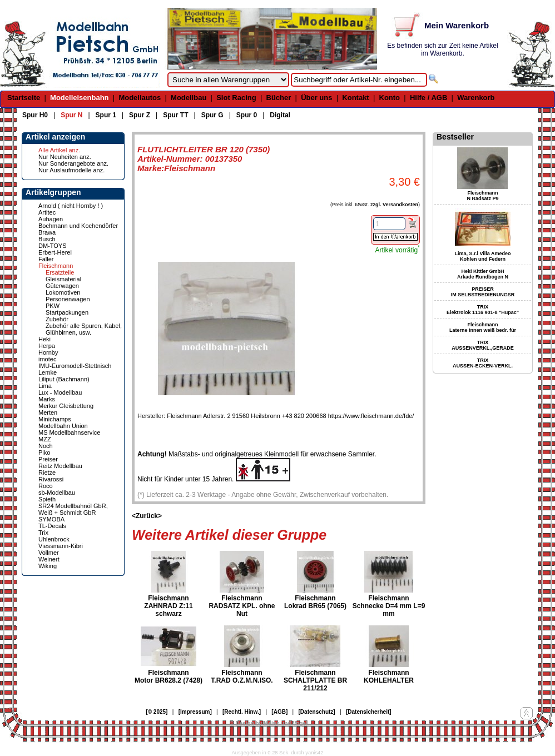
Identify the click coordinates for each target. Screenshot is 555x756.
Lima (45, 386)
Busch (47, 239)
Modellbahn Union (63, 426)
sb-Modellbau (57, 493)
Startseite (24, 98)
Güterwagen (62, 286)
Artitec (47, 212)
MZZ (45, 439)
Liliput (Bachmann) (64, 379)
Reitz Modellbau (60, 466)
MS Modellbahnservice (69, 432)
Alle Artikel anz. (59, 150)
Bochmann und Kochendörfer (78, 226)
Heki (44, 339)
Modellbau (189, 98)
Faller (46, 259)
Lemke (48, 372)
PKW (53, 306)
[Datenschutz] (317, 712)
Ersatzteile (60, 272)
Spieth (47, 499)
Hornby (48, 352)
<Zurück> (147, 516)
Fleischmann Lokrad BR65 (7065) (315, 602)
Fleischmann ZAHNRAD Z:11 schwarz (168, 606)
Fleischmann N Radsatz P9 (482, 196)
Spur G (212, 115)
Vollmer (49, 553)
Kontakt (355, 98)
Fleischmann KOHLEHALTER (389, 677)
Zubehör (57, 319)
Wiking (48, 566)
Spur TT (175, 115)
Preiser (48, 459)
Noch (46, 446)
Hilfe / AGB (428, 98)
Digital (280, 115)
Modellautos (140, 98)
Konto (390, 98)
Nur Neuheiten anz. (65, 157)
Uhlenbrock (54, 539)
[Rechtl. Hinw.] (242, 712)
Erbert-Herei (55, 252)
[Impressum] (195, 712)
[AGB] (279, 712)
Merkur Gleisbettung (66, 406)
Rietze (47, 472)
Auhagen (51, 219)
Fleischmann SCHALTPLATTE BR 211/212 (315, 680)
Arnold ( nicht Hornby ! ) (71, 206)
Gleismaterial (63, 279)
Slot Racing (236, 98)
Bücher (279, 98)
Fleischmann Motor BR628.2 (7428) (169, 677)
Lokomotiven (63, 292)
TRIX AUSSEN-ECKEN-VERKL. (483, 363)
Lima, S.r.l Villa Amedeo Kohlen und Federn (482, 256)
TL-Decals (52, 526)
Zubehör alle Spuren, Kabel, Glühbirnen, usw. (84, 329)
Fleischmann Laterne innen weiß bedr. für (483, 327)
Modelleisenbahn (79, 98)
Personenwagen (68, 299)
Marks (47, 399)
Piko (44, 452)
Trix (43, 533)
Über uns (316, 98)
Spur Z (140, 115)
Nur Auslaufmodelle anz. (71, 170)
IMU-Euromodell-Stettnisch (75, 366)
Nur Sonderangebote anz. (73, 163)
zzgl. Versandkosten (394, 205)
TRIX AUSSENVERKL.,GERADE (483, 345)
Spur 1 (106, 115)
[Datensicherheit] (369, 712)
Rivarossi (51, 479)
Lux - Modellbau (60, 392)
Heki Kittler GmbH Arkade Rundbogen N (483, 274)
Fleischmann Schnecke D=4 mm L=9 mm (389, 606)
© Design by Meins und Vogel (268, 723)
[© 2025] (157, 712)
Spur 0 (247, 115)
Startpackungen (67, 312)
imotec (47, 359)
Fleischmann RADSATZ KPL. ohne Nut (242, 606)
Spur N (71, 115)
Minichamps (55, 419)
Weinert (49, 559)
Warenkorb (476, 98)
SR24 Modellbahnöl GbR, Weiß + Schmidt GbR (73, 509)
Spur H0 (35, 115)
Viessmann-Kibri (61, 546)
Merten (48, 412)
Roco (46, 486)
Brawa (47, 232)
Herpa (47, 346)
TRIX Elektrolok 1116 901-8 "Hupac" (483, 310)
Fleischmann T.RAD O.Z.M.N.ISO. (242, 677)
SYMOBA (51, 519)
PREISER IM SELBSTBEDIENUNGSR (483, 292)
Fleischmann (56, 266)
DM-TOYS (53, 246)
